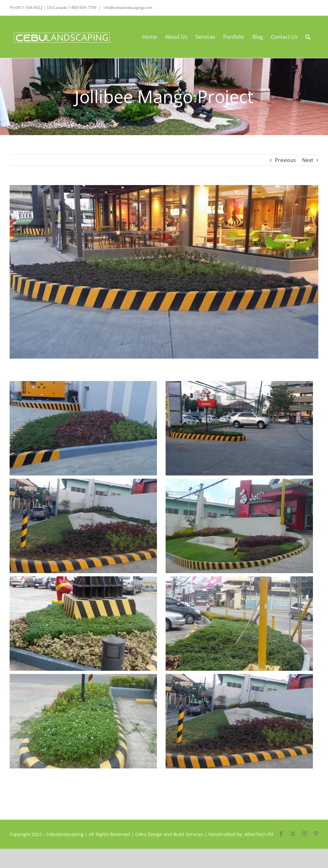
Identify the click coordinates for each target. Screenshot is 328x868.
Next (308, 160)
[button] (308, 37)
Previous (285, 160)
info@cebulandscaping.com (127, 8)
